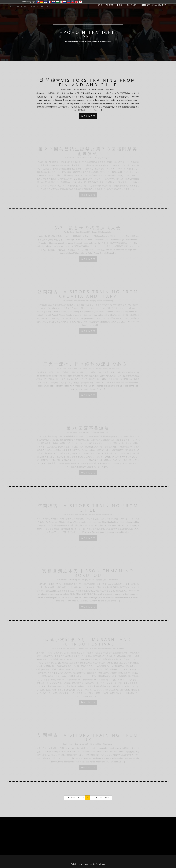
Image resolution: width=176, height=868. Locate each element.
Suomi (46, 2)
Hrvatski (53, 2)
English (76, 2)
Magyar (57, 2)
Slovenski (69, 2)
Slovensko (73, 2)
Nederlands (65, 2)
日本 (80, 2)
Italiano (61, 2)
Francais (50, 2)
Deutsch (42, 2)
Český (38, 2)
